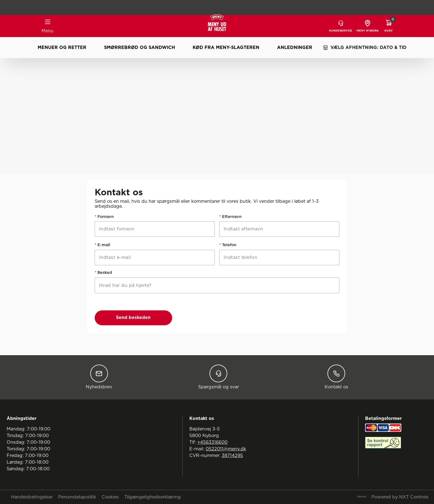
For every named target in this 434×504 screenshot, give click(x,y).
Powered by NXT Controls (400, 497)
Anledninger (295, 48)
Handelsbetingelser (32, 497)
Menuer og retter (62, 48)
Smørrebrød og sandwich (139, 48)
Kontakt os (336, 377)
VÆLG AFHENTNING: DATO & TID (365, 48)
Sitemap (361, 497)
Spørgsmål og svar (219, 377)
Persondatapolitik (77, 497)
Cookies (110, 497)
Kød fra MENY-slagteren (226, 48)
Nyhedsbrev (99, 377)
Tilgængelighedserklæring (153, 497)
